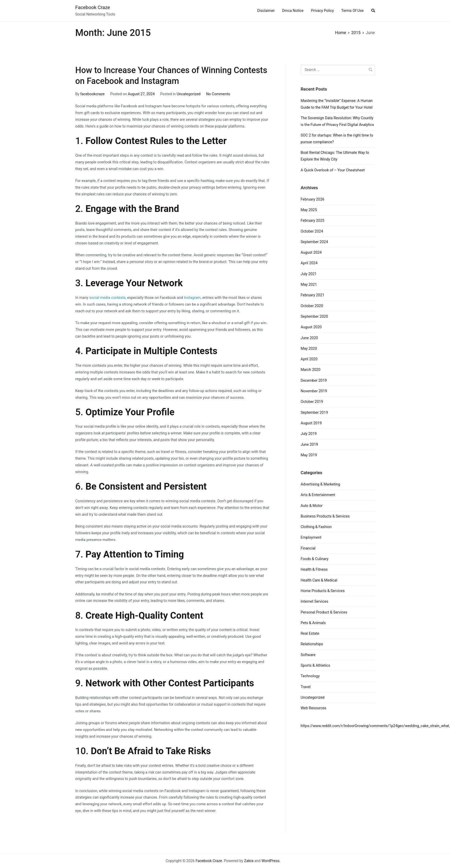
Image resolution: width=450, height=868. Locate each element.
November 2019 (314, 391)
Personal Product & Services (324, 612)
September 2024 (314, 242)
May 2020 (309, 349)
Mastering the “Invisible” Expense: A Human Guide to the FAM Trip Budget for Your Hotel (337, 104)
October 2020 (312, 306)
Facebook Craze (93, 7)
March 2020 (311, 370)
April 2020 (309, 359)
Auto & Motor (312, 506)
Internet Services (315, 602)
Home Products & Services (323, 591)
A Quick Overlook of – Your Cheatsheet (333, 170)
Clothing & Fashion (316, 527)
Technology (310, 676)
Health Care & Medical (319, 580)
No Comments (218, 94)
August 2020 (311, 327)
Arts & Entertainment (318, 495)
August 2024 (311, 253)
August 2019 (311, 423)
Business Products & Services (325, 516)
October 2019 (312, 402)
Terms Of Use (353, 11)
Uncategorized (188, 94)
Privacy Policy (322, 11)
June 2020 (309, 338)
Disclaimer (266, 11)
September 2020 (314, 317)
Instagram (192, 298)
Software (308, 655)
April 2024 (309, 263)
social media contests (107, 298)
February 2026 (313, 199)
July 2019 (309, 434)
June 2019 (309, 445)
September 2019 (314, 413)
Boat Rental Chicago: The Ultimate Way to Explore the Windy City (335, 156)
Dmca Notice (293, 11)
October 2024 (312, 231)
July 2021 (309, 274)
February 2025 (313, 221)
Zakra (249, 861)
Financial (308, 548)
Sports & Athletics (316, 666)
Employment (311, 537)
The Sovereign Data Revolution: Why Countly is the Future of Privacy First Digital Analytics (337, 121)
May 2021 (309, 285)
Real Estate (310, 634)
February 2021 (313, 295)
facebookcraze (92, 94)
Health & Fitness (314, 570)
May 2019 (309, 455)
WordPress (271, 861)
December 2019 (314, 381)
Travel (306, 687)
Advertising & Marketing (321, 484)
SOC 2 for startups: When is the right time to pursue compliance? (337, 139)
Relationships (312, 644)
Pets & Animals (313, 623)
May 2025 (309, 210)
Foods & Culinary (315, 559)
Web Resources (314, 708)
